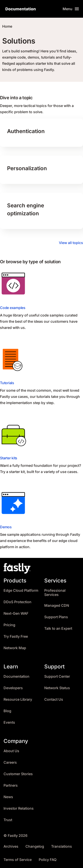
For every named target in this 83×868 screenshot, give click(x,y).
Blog (7, 711)
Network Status (57, 688)
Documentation (16, 676)
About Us (11, 751)
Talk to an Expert (58, 629)
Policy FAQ (48, 860)
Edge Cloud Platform (21, 590)
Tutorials (7, 383)
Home (7, 26)
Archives (11, 846)
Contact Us (54, 699)
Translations (62, 846)
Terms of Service (18, 860)
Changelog (35, 846)
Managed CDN (57, 606)
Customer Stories (18, 774)
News (8, 797)
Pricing (9, 625)
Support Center (57, 676)
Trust (8, 820)
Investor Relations (19, 808)
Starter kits (9, 458)
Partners (11, 785)
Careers (10, 762)
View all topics (71, 243)
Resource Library (18, 699)
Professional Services (55, 593)
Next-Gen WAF (16, 613)
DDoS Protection (17, 602)
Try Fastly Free (16, 636)
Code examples (13, 308)
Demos (6, 527)
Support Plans (56, 617)
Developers (13, 688)
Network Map (15, 648)
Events (9, 722)
